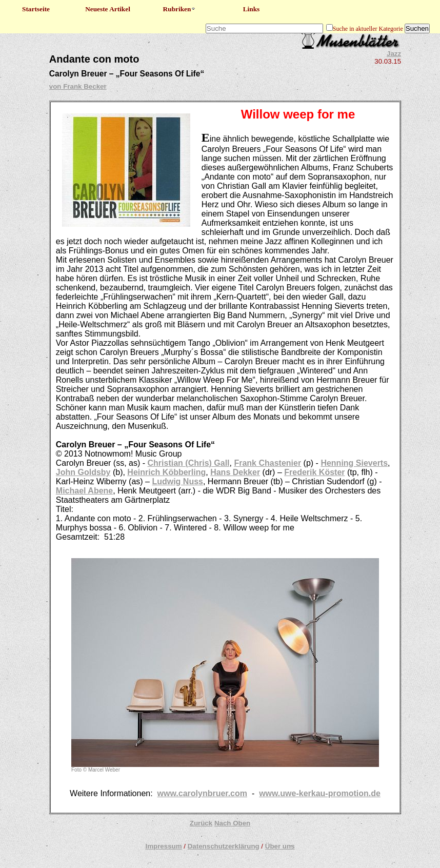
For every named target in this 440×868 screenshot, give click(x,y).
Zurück (201, 823)
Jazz (394, 54)
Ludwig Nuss (177, 481)
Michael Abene (84, 491)
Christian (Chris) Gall (189, 463)
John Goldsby (83, 472)
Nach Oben (232, 823)
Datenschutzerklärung (224, 846)
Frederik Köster (314, 472)
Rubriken (180, 9)
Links (252, 9)
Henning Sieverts (354, 463)
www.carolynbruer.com (202, 793)
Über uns (280, 846)
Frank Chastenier (267, 463)
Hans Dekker (235, 472)
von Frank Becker (78, 86)
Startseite (36, 9)
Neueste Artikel (108, 9)
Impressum (163, 846)
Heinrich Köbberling (166, 472)
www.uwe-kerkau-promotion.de (320, 793)
